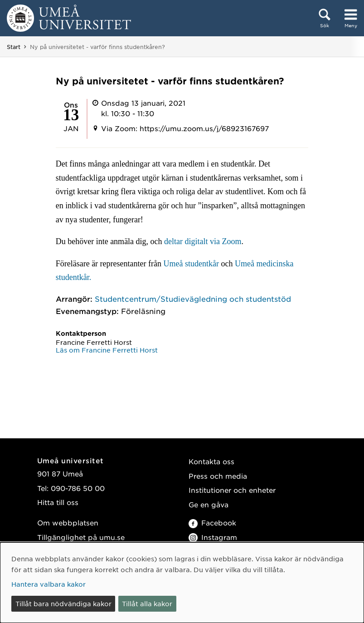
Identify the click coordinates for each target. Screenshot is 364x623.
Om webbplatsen (68, 522)
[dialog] (182, 583)
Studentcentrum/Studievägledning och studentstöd (193, 299)
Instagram (213, 537)
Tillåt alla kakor (147, 603)
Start (14, 47)
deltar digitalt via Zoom (203, 241)
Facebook (212, 522)
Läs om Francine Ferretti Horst (107, 350)
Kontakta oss (211, 461)
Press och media (218, 476)
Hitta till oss (58, 502)
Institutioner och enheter (232, 490)
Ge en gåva (209, 504)
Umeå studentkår (191, 264)
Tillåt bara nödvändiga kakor (63, 603)
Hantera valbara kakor (49, 584)
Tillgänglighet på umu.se (81, 537)
